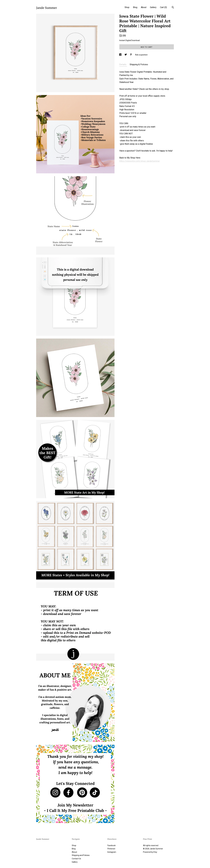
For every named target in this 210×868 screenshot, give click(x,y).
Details (123, 64)
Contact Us (76, 859)
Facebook (111, 845)
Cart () (163, 7)
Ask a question (141, 55)
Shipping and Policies (81, 855)
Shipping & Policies (139, 64)
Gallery (153, 7)
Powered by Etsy (150, 852)
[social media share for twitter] (126, 55)
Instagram (112, 852)
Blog (135, 7)
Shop (127, 7)
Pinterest (111, 849)
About (144, 7)
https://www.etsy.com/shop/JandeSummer (140, 161)
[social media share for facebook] (121, 55)
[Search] (173, 8)
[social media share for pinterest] (131, 55)
